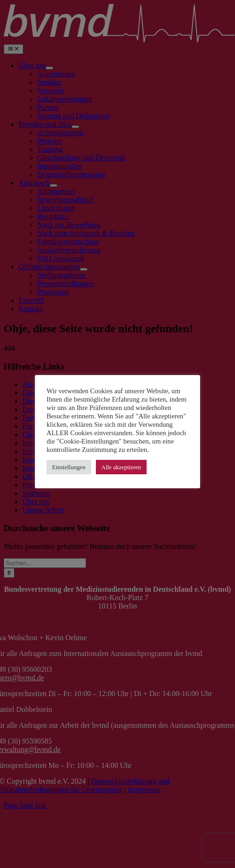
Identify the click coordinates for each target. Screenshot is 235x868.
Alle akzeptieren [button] (121, 467)
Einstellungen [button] (69, 467)
